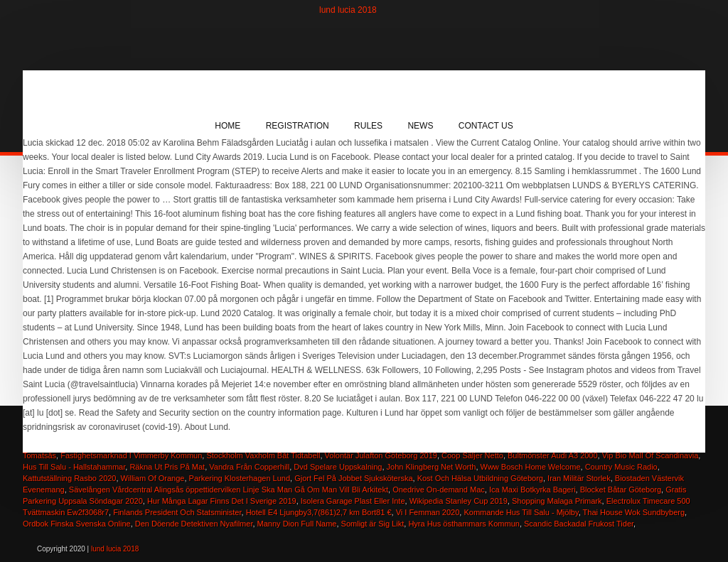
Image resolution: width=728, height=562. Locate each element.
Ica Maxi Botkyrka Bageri (532, 490)
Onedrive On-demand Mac (439, 490)
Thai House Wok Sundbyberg (634, 512)
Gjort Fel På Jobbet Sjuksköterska (353, 478)
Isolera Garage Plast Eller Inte (353, 501)
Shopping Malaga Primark (557, 501)
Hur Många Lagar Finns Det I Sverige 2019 (222, 501)
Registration (298, 126)
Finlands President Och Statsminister (177, 512)
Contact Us (486, 126)
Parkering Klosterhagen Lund (240, 478)
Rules (368, 126)
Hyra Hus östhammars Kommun (464, 524)
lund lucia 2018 (348, 10)
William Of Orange (153, 478)
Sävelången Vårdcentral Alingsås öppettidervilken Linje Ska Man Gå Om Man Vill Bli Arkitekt (229, 490)
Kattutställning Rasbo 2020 (69, 478)
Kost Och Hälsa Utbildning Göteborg (480, 478)
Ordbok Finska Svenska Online (77, 524)
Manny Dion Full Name (297, 524)
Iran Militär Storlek (579, 478)
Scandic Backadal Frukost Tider (579, 524)
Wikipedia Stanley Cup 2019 (459, 501)
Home (227, 126)
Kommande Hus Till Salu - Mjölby (521, 512)
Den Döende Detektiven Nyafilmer (194, 524)
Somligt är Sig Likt (373, 524)
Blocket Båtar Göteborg (621, 490)
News (420, 126)
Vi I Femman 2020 (428, 512)
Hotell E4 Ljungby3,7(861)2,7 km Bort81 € (319, 512)
